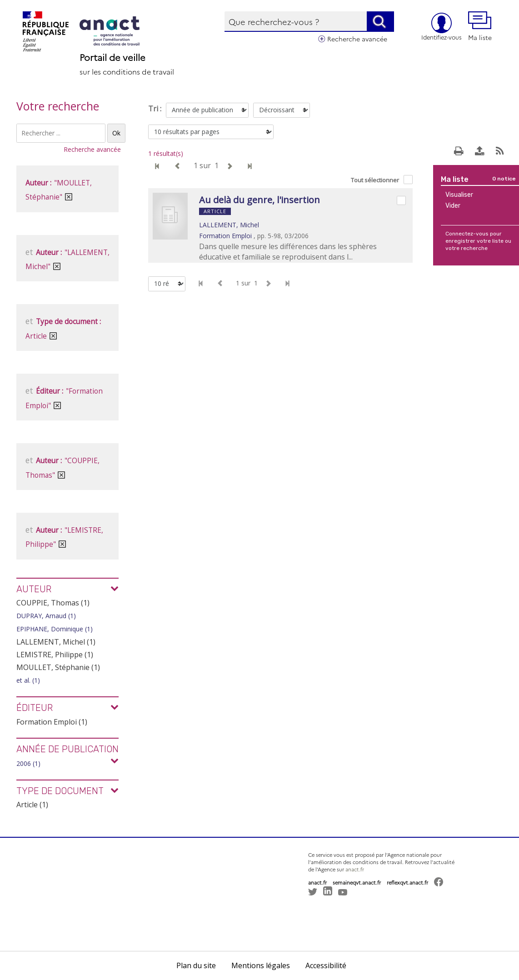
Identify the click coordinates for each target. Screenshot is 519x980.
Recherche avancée (357, 39)
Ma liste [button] (480, 27)
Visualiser (459, 195)
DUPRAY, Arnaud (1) (46, 616)
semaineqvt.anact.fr (357, 882)
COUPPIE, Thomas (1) (53, 603)
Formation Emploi (225, 236)
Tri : (155, 109)
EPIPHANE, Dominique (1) (55, 629)
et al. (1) (28, 680)
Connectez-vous (467, 234)
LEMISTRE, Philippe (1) (55, 655)
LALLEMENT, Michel (229, 225)
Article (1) (32, 805)
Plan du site (196, 965)
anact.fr (355, 869)
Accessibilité (326, 965)
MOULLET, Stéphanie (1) (58, 667)
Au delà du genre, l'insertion (259, 200)
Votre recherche (58, 106)
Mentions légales (261, 965)
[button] (322, 916)
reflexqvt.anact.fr (407, 882)
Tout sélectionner (375, 180)
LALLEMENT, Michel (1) (56, 642)
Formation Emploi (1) (52, 722)
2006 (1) (28, 763)
